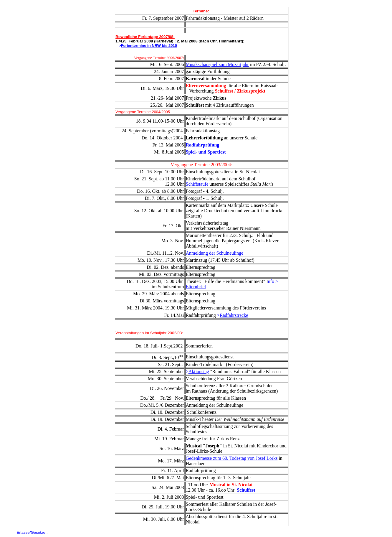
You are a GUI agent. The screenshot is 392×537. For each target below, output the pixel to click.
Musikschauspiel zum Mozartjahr (217, 64)
